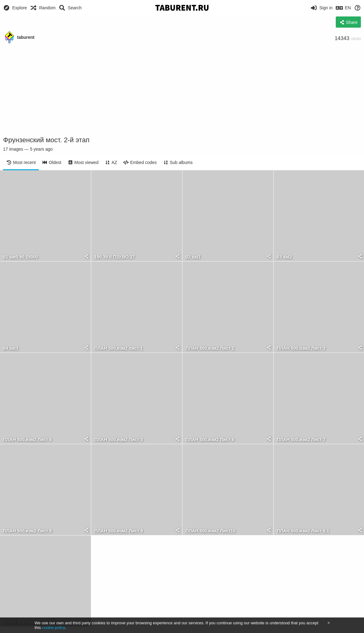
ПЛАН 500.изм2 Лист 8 (27, 531)
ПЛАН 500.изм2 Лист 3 (301, 348)
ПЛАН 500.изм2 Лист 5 (119, 440)
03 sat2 (284, 257)
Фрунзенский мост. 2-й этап (46, 140)
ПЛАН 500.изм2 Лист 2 (210, 348)
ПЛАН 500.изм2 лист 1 (119, 348)
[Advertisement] (182, 90)
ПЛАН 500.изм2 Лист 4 (27, 440)
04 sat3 (11, 348)
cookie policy (53, 628)
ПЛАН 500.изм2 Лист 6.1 (303, 531)
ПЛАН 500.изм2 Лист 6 (210, 440)
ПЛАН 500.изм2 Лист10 (211, 531)
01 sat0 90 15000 (20, 257)
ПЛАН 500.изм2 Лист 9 (119, 531)
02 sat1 (193, 257)
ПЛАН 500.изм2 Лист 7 (301, 440)
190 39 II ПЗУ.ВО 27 (115, 257)
